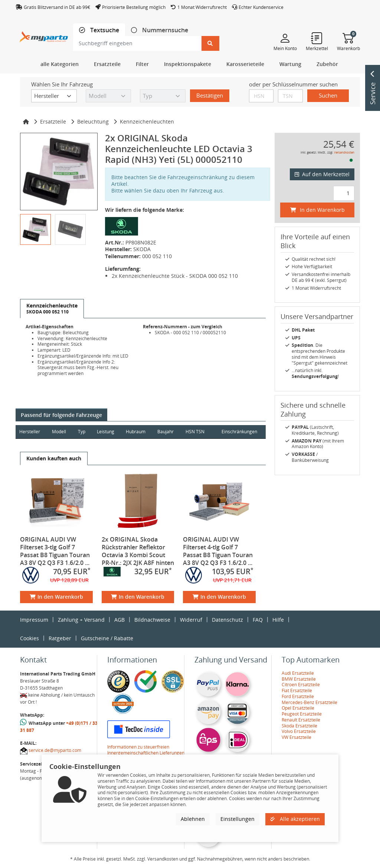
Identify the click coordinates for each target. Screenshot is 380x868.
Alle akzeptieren (295, 819)
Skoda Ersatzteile (299, 726)
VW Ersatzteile (297, 737)
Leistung (106, 432)
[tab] (99, 30)
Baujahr (167, 432)
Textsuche (104, 30)
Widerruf (191, 620)
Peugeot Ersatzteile (302, 714)
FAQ (258, 620)
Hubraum (137, 432)
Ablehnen (193, 819)
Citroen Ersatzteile (301, 685)
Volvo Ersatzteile (299, 731)
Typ (82, 432)
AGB (119, 620)
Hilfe (278, 620)
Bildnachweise (152, 620)
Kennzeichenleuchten (147, 121)
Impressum (34, 620)
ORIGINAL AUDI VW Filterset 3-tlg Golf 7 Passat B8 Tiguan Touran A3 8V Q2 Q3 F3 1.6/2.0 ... (55, 551)
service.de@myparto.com (55, 750)
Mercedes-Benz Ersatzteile (309, 702)
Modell (59, 432)
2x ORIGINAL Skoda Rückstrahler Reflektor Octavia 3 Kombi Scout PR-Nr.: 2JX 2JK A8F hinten (138, 551)
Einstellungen (237, 819)
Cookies (30, 638)
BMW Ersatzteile (299, 679)
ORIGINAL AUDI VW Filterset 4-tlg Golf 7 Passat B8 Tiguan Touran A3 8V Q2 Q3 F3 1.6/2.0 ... (218, 551)
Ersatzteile (53, 121)
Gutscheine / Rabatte (107, 638)
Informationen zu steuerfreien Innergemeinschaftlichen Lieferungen (146, 750)
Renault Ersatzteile (301, 720)
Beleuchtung (93, 121)
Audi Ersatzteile (298, 673)
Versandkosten (344, 152)
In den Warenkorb (56, 597)
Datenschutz (227, 620)
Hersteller (30, 432)
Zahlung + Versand (81, 620)
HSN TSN (196, 432)
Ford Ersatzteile (298, 696)
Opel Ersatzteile (298, 708)
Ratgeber (60, 638)
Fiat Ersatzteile (297, 691)
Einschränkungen (239, 432)
